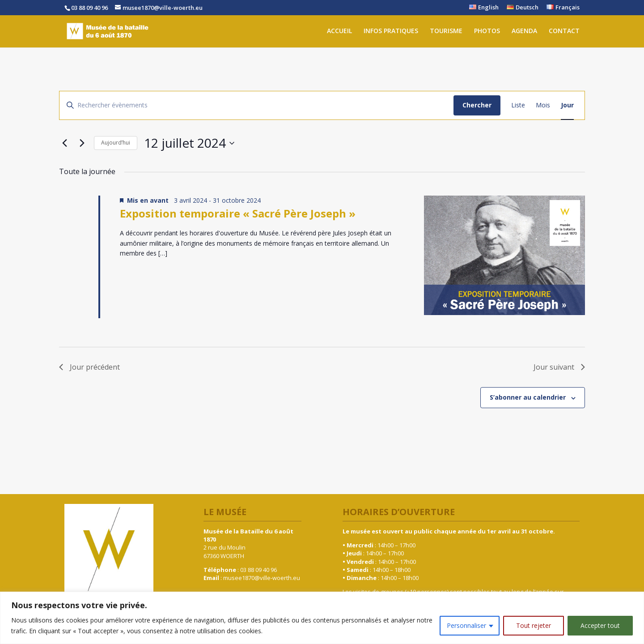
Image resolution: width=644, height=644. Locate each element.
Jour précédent (89, 367)
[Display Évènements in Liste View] (518, 105)
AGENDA (524, 32)
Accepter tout (600, 625)
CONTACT (564, 32)
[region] (322, 618)
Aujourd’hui (116, 143)
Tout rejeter (534, 625)
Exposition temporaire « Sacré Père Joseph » (238, 213)
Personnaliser (466, 625)
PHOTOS (487, 32)
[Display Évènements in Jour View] (567, 105)
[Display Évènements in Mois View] (543, 105)
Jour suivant (559, 367)
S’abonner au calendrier (528, 397)
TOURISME (446, 32)
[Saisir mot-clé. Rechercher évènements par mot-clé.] (256, 105)
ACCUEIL (339, 32)
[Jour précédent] (64, 143)
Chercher (477, 105)
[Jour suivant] (82, 143)
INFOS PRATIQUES (391, 32)
